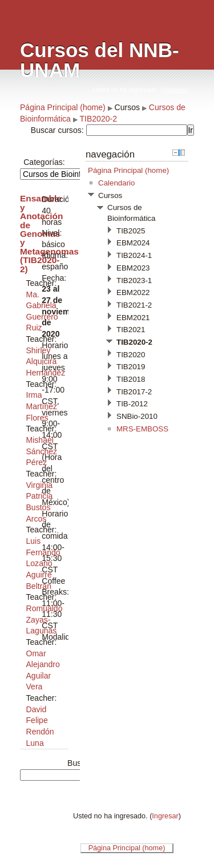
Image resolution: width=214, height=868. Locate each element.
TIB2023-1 (134, 280)
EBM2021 (133, 318)
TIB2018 (131, 379)
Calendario (116, 183)
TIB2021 (131, 330)
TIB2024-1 (134, 255)
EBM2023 (133, 268)
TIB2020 (131, 355)
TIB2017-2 (134, 392)
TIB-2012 (132, 404)
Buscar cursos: (58, 130)
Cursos (127, 107)
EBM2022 (133, 292)
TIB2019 (131, 367)
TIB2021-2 (134, 305)
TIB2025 (131, 231)
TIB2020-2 (98, 119)
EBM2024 (133, 243)
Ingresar (174, 90)
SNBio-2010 (137, 416)
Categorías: (44, 162)
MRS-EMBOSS (142, 429)
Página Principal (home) (63, 107)
